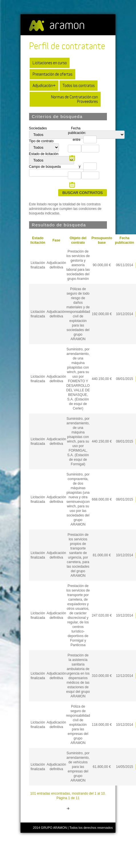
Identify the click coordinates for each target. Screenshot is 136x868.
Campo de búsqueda (45, 167)
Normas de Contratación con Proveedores (74, 99)
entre (77, 140)
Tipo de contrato (41, 141)
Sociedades (38, 128)
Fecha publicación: (76, 131)
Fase (56, 240)
